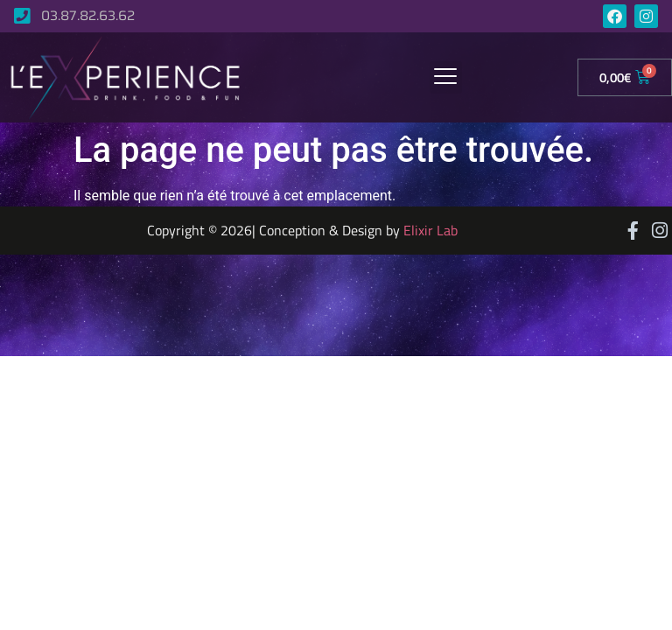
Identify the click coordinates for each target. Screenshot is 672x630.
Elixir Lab (430, 230)
